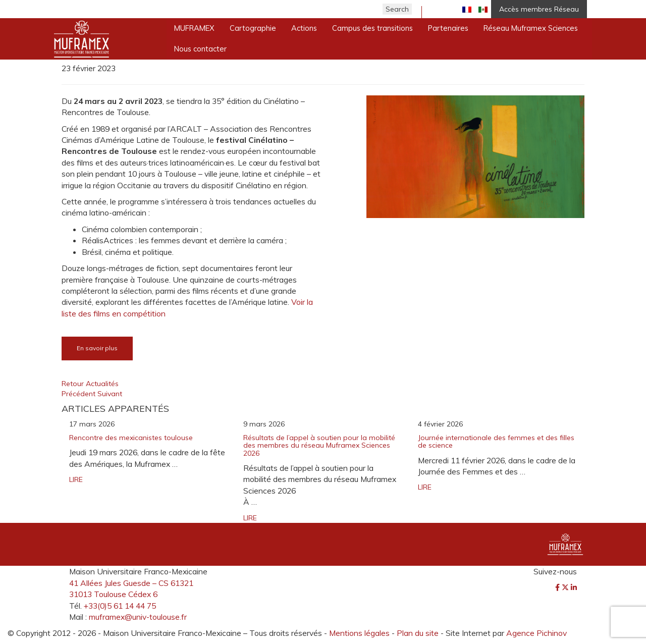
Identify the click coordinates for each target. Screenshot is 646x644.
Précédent (79, 394)
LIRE (76, 479)
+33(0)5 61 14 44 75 (120, 606)
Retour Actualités (90, 384)
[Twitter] (566, 587)
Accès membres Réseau (539, 9)
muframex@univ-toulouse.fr (138, 617)
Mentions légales (359, 633)
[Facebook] (558, 587)
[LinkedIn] (574, 587)
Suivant (110, 394)
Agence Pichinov (536, 633)
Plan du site (418, 633)
